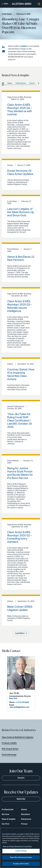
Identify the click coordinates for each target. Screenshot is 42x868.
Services (5, 814)
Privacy (24, 824)
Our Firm (5, 824)
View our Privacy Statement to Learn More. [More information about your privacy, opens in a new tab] (17, 847)
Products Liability (9, 743)
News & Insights (9, 819)
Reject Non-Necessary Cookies (21, 857)
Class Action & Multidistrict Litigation (18, 737)
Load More (20, 633)
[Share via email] (4, 51)
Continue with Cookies (21, 864)
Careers (21, 778)
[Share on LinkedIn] (4, 47)
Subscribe (21, 799)
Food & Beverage (9, 755)
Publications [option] (21, 83)
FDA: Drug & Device (10, 749)
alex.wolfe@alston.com (20, 707)
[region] (21, 848)
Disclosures (26, 819)
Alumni (24, 810)
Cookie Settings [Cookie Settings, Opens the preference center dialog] (21, 851)
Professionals (8, 810)
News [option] (10, 83)
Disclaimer (26, 814)
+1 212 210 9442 (22, 702)
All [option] (3, 83)
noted (24, 46)
